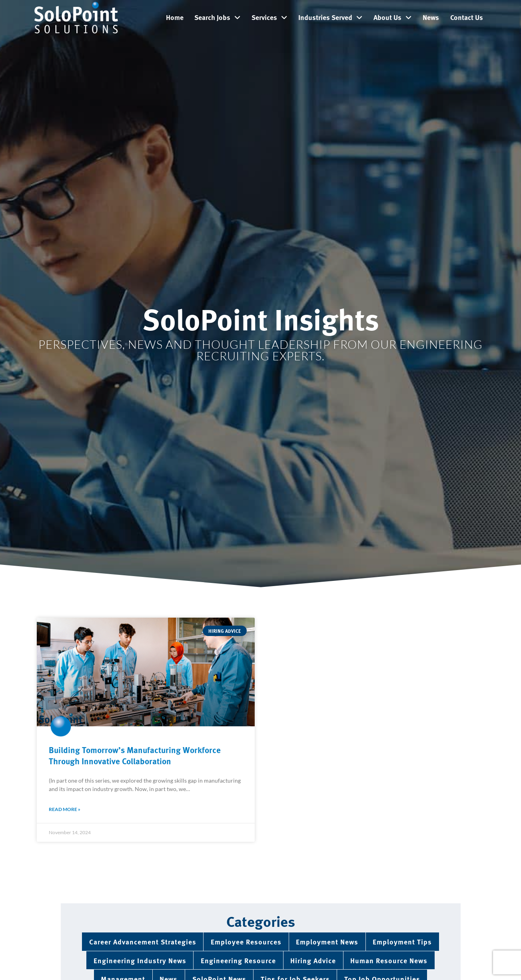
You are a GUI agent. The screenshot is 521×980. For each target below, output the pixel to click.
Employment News (327, 941)
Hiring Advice (313, 960)
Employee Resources (246, 941)
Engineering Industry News (140, 960)
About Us (392, 18)
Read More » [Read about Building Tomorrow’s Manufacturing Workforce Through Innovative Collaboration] (65, 809)
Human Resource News (389, 960)
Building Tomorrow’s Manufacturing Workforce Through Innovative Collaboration (135, 755)
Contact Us (467, 17)
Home (175, 17)
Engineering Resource (238, 960)
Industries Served (330, 18)
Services (269, 18)
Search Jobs (217, 18)
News (431, 17)
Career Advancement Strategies (143, 941)
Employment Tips (402, 941)
